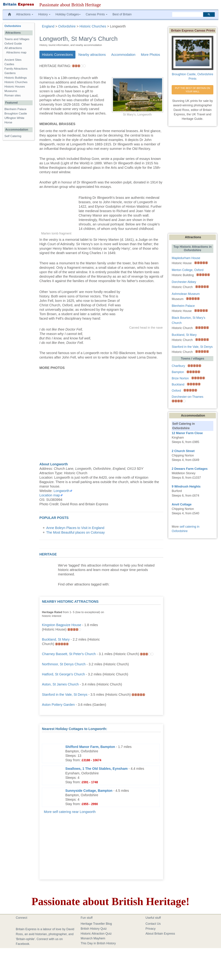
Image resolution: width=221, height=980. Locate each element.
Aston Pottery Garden (58, 705)
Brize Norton (180, 378)
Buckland (178, 384)
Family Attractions (16, 69)
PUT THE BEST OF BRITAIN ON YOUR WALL (193, 90)
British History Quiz (94, 929)
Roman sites (13, 95)
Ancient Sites (13, 60)
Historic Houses (15, 87)
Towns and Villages (17, 39)
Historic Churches (16, 82)
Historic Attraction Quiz (96, 934)
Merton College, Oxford (188, 270)
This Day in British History (98, 943)
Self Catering (13, 136)
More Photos (151, 55)
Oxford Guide (13, 44)
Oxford (176, 391)
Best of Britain (122, 14)
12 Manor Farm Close (187, 433)
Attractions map (16, 52)
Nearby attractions (92, 55)
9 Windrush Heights (186, 487)
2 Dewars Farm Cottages (190, 469)
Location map (50, 495)
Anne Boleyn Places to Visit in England (75, 528)
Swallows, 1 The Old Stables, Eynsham (97, 769)
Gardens (10, 73)
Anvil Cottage (182, 504)
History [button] (44, 14)
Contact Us (153, 924)
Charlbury (178, 366)
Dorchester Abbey (184, 282)
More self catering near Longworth (70, 812)
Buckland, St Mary (56, 639)
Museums (11, 91)
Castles (9, 64)
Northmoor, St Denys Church (64, 664)
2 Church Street (183, 451)
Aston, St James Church (60, 684)
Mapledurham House (186, 258)
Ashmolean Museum (186, 294)
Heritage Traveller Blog (96, 924)
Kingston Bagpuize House (62, 625)
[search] (187, 15)
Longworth (62, 491)
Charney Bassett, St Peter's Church (69, 654)
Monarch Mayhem (93, 938)
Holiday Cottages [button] (68, 14)
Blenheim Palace (15, 109)
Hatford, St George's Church (63, 674)
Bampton (178, 372)
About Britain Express (160, 934)
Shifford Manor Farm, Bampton (90, 747)
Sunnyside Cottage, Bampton (89, 791)
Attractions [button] (25, 14)
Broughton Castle (16, 114)
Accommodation (123, 55)
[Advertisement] (135, 621)
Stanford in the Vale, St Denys (65, 695)
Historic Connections (57, 55)
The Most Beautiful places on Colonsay (76, 532)
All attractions (13, 48)
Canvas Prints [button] (97, 14)
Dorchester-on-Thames (187, 397)
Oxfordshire (13, 26)
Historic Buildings (16, 78)
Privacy (151, 929)
